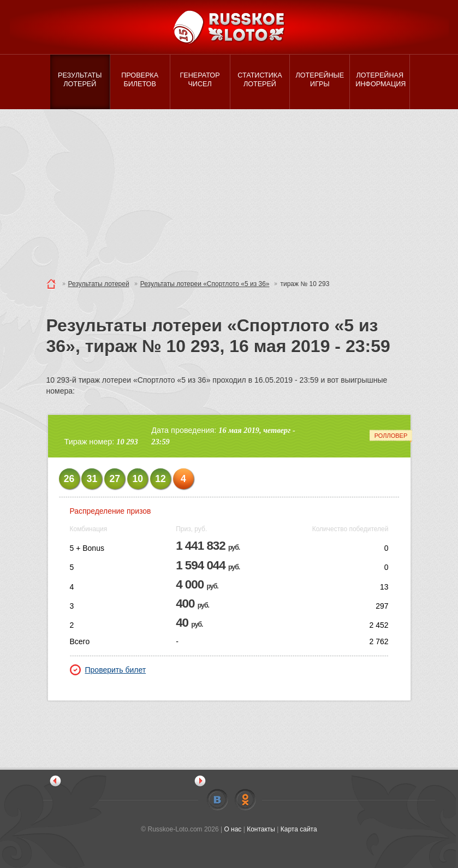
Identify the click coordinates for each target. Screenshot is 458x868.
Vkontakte (217, 800)
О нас (233, 829)
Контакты (261, 829)
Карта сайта (299, 829)
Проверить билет (108, 670)
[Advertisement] (229, 191)
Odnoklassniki (245, 800)
